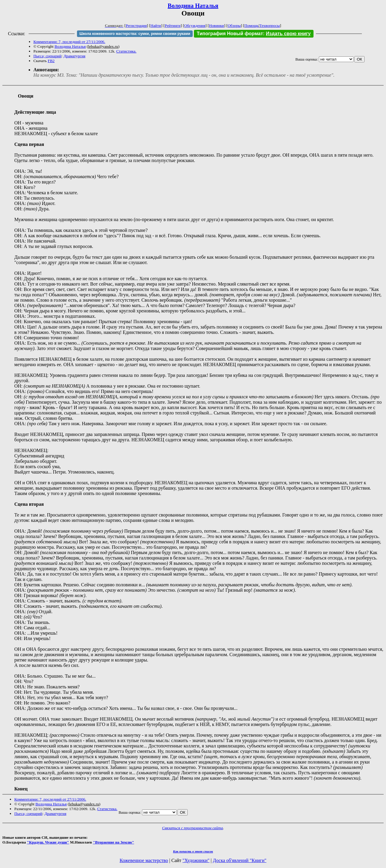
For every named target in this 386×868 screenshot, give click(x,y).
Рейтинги (173, 26)
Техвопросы (270, 26)
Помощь (251, 26)
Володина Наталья (193, 6)
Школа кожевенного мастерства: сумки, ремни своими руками (135, 34)
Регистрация (136, 26)
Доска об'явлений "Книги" (240, 860)
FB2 (51, 61)
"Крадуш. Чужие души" (48, 842)
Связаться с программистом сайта (192, 828)
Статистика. (126, 51)
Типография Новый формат (230, 34)
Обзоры (234, 26)
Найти (156, 26)
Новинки (217, 26)
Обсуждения (195, 26)
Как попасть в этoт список (193, 851)
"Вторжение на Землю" (113, 842)
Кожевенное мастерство (144, 860)
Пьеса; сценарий (47, 56)
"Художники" (196, 860)
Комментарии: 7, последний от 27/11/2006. (69, 42)
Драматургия (74, 56)
